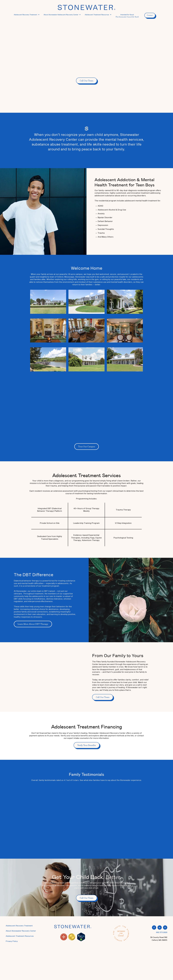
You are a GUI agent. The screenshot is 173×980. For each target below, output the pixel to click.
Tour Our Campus (87, 446)
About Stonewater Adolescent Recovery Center (61, 15)
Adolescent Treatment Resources (97, 15)
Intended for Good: (127, 16)
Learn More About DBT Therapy (33, 624)
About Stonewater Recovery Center (21, 931)
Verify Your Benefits (87, 745)
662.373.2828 (162, 932)
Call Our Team (86, 81)
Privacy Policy (12, 941)
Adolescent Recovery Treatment (25, 15)
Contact (150, 15)
